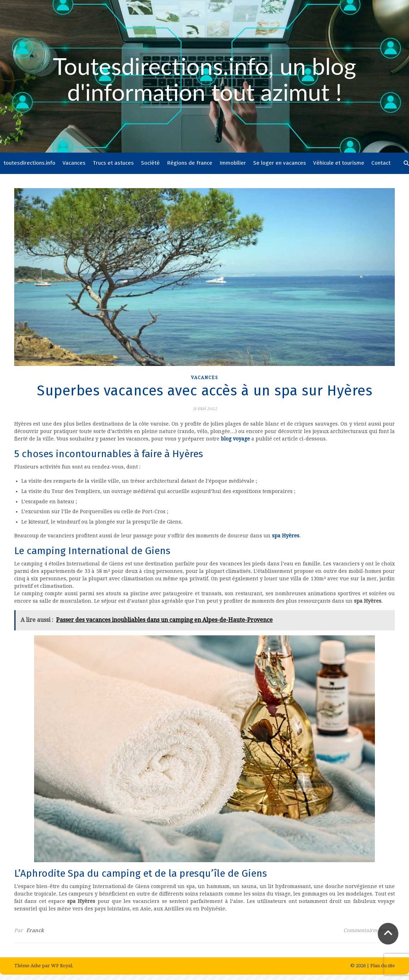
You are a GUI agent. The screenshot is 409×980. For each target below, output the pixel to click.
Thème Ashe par (33, 966)
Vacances (74, 163)
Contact (381, 163)
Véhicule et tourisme (339, 163)
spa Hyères (286, 536)
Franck (35, 930)
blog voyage (235, 439)
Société (150, 163)
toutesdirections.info (29, 163)
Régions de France (190, 163)
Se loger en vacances (280, 163)
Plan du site (383, 966)
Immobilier (233, 163)
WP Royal (62, 966)
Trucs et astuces (113, 163)
